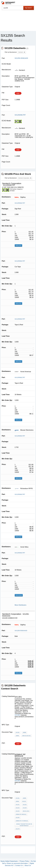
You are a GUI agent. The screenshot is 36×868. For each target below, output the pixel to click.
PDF (18, 93)
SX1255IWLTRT (20, 203)
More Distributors (21, 605)
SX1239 (25, 808)
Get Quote (19, 595)
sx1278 (18, 829)
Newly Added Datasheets (9, 861)
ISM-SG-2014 (26, 811)
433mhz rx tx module (22, 821)
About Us (28, 865)
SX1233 (18, 808)
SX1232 (25, 805)
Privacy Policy (24, 861)
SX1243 (18, 811)
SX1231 (18, 805)
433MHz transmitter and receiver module (24, 825)
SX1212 (24, 801)
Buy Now (18, 246)
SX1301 (17, 715)
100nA (17, 736)
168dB (24, 732)
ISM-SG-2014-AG (26, 736)
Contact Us (19, 865)
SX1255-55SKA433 (21, 631)
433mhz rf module (21, 814)
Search (29, 8)
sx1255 (18, 818)
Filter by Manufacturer (11, 52)
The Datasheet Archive (8, 3)
